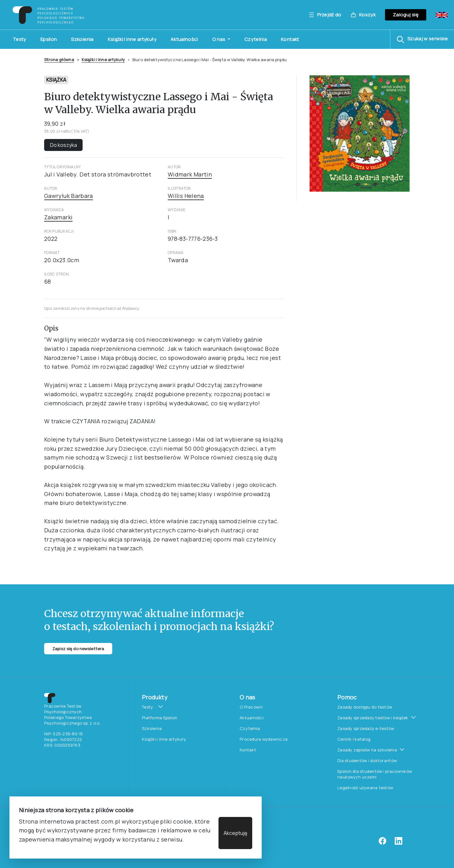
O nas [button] (219, 39)
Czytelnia (256, 39)
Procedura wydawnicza (264, 739)
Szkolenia (82, 39)
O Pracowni (251, 707)
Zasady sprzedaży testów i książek (373, 718)
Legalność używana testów (365, 788)
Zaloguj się (406, 15)
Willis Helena (186, 196)
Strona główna (59, 60)
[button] (422, 39)
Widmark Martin (190, 174)
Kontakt (290, 39)
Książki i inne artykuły (132, 39)
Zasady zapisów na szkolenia (367, 750)
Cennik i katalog (354, 739)
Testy (19, 39)
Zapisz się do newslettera (78, 649)
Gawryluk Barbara (69, 196)
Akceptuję (235, 833)
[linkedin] (399, 843)
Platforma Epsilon (160, 718)
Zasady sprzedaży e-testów (366, 728)
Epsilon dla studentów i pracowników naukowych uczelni (375, 774)
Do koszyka (64, 145)
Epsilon (49, 39)
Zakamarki (58, 217)
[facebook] (382, 843)
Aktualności (184, 39)
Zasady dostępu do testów (365, 707)
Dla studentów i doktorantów (367, 761)
